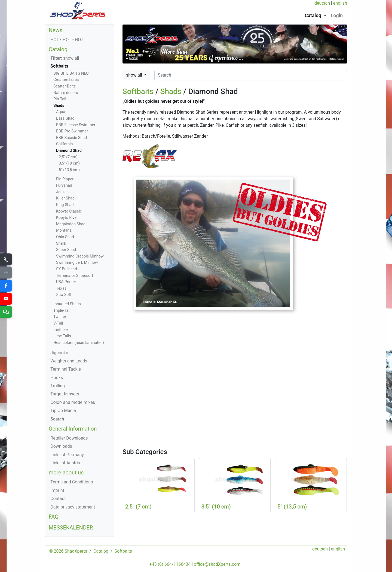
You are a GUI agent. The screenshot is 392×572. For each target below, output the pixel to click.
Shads (171, 91)
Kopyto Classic (69, 211)
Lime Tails (62, 336)
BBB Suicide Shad (71, 138)
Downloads (61, 446)
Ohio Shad (65, 237)
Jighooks (59, 353)
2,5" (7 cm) (68, 157)
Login (337, 16)
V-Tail (58, 323)
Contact (58, 499)
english (340, 3)
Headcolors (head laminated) (79, 343)
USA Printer (66, 282)
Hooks (57, 378)
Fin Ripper (65, 179)
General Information (73, 429)
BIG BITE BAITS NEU (71, 73)
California (65, 144)
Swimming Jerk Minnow (77, 263)
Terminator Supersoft (75, 276)
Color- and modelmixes (73, 402)
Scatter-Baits (65, 86)
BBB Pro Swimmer (72, 131)
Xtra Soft (64, 295)
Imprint (57, 490)
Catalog (58, 49)
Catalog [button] (313, 16)
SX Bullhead (67, 269)
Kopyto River (67, 218)
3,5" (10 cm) (69, 163)
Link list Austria (65, 463)
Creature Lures (66, 80)
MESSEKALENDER (71, 528)
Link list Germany (67, 455)
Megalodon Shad (71, 224)
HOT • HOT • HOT (67, 40)
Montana (64, 230)
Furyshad (64, 185)
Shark (61, 243)
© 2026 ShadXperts (68, 551)
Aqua (61, 112)
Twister (60, 317)
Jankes (62, 192)
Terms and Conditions (72, 482)
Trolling (58, 386)
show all (135, 75)
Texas (61, 288)
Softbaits (138, 91)
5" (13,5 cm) (69, 170)
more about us (66, 473)
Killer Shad (65, 198)
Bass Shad (65, 118)
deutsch (322, 3)
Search (57, 419)
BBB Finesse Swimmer (76, 125)
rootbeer (61, 330)
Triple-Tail (62, 311)
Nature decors (66, 93)
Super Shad (66, 250)
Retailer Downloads (69, 438)
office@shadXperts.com (217, 564)
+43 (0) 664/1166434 (170, 564)
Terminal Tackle (66, 369)
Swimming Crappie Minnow (80, 256)
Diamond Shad (69, 151)
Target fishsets (65, 394)
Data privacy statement (73, 507)
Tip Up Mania (63, 411)
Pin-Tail (60, 99)
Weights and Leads (69, 361)
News (56, 30)
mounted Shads (67, 304)
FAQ (54, 517)
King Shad (65, 205)
